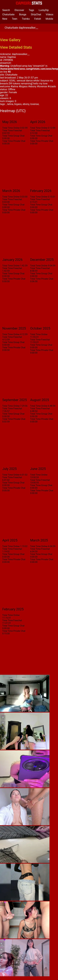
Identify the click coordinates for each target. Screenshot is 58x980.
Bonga (23, 14)
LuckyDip (44, 10)
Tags (31, 10)
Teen (15, 19)
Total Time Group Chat (13, 136)
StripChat (36, 14)
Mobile (49, 19)
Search (6, 10)
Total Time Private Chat (14, 141)
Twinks (26, 19)
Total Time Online (11, 128)
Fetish (38, 19)
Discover (19, 10)
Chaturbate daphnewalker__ (21, 28)
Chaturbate (8, 14)
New (5, 19)
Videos (50, 14)
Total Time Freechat (12, 131)
